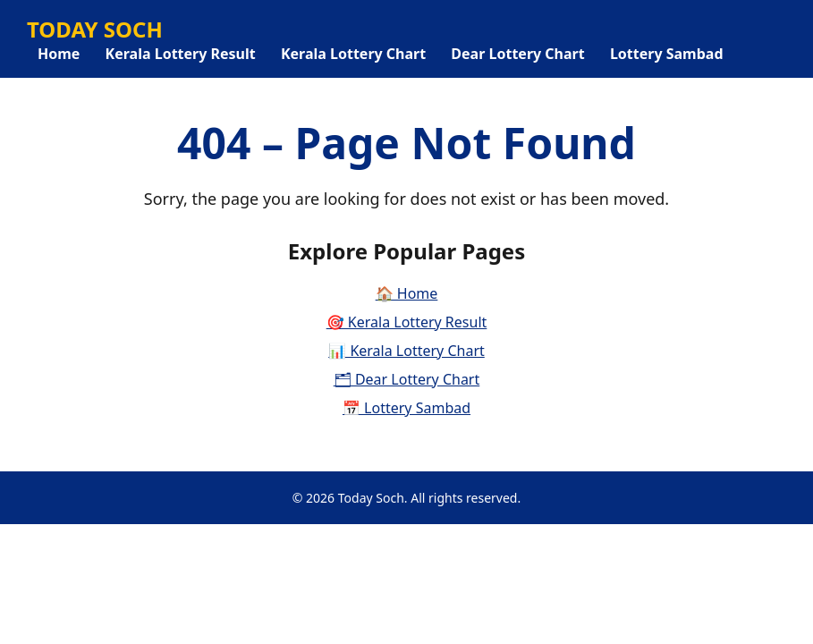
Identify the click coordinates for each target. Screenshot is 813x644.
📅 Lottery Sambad (406, 408)
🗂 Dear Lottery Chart (407, 379)
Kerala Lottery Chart (353, 54)
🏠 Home (407, 293)
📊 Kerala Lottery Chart (406, 351)
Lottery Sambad (667, 54)
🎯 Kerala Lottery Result (407, 322)
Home (59, 54)
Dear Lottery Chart (517, 54)
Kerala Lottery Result (181, 54)
